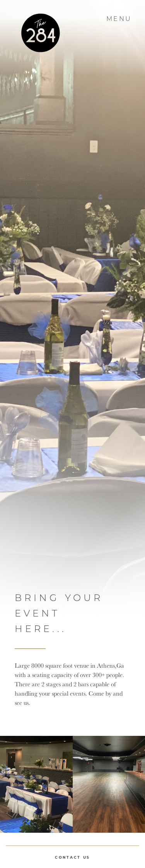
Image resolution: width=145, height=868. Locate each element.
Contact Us (72, 857)
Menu (120, 19)
